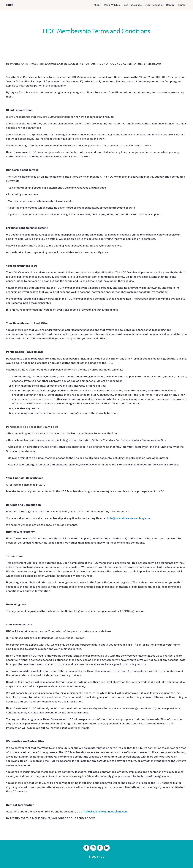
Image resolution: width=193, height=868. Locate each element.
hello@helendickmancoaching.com (129, 521)
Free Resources (132, 5)
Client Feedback (154, 5)
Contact (171, 5)
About (97, 5)
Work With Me (112, 5)
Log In (182, 5)
